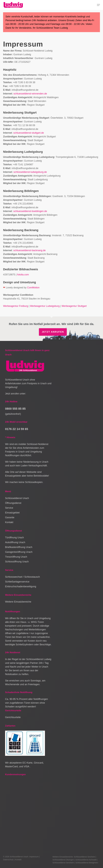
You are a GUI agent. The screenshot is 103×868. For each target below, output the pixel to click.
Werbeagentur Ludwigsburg (45, 306)
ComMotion (33, 288)
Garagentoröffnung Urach (19, 552)
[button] (98, 5)
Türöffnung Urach (14, 538)
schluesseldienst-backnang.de (29, 250)
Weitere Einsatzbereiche (18, 602)
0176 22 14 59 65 (17, 429)
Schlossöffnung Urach (17, 562)
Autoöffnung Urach (15, 542)
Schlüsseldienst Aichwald (86, 860)
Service (9, 508)
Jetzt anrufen (53, 332)
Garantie (10, 517)
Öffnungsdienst (13, 503)
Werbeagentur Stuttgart (74, 306)
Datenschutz (8, 860)
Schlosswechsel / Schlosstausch (22, 577)
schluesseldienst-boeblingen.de (30, 211)
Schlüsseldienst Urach (17, 498)
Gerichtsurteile (13, 717)
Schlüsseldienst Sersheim (63, 863)
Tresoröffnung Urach (16, 557)
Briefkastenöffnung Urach (19, 547)
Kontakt (9, 522)
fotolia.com (23, 275)
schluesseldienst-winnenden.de (30, 94)
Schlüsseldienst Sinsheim (84, 857)
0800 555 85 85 (15, 409)
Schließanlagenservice (17, 582)
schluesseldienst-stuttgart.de (29, 133)
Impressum (34, 857)
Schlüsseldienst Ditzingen (63, 860)
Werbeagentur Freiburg (16, 306)
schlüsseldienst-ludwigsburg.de (30, 172)
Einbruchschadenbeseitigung (21, 586)
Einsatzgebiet (12, 513)
